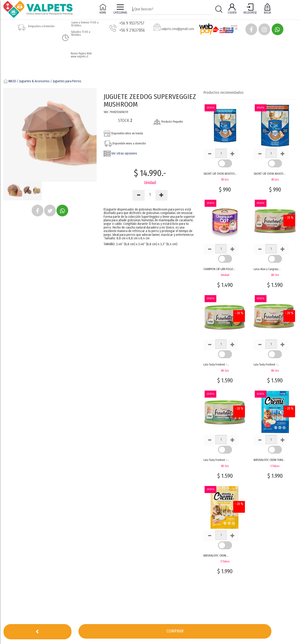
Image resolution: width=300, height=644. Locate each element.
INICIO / (11, 81)
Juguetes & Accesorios (34, 81)
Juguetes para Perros (67, 81)
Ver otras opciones (120, 153)
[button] (251, 29)
